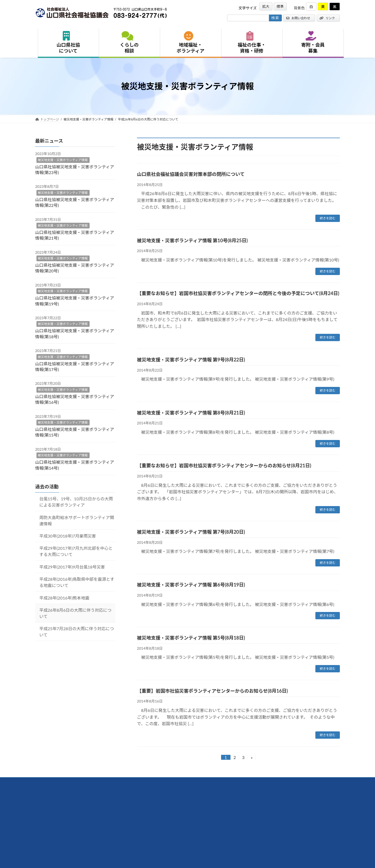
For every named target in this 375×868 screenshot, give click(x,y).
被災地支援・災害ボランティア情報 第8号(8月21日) (191, 413)
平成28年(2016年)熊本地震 (64, 598)
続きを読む (328, 218)
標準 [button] (280, 6)
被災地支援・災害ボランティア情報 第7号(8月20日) (191, 532)
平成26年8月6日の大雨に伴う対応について (75, 613)
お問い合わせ (298, 18)
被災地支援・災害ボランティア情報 (63, 160)
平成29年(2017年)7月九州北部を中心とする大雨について (76, 551)
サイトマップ (169, 782)
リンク (327, 18)
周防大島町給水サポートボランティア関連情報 (77, 521)
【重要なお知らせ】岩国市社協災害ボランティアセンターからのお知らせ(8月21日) (224, 465)
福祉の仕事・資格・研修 (252, 42)
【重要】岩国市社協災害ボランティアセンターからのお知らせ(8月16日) (212, 691)
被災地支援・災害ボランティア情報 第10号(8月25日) (192, 240)
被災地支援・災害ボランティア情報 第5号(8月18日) (191, 638)
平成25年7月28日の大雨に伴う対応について (77, 632)
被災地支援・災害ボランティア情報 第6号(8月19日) (191, 585)
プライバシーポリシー (134, 782)
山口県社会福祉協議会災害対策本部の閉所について (191, 174)
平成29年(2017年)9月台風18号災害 (72, 567)
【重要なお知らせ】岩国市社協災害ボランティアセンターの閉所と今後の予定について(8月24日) (238, 293)
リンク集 (103, 782)
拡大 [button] (266, 6)
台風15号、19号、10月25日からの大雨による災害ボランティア (76, 502)
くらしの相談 (129, 42)
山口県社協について (68, 42)
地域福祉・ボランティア (190, 42)
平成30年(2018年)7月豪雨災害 (68, 536)
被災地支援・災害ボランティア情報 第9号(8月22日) (191, 360)
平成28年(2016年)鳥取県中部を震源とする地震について (77, 582)
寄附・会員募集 (313, 42)
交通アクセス (49, 782)
